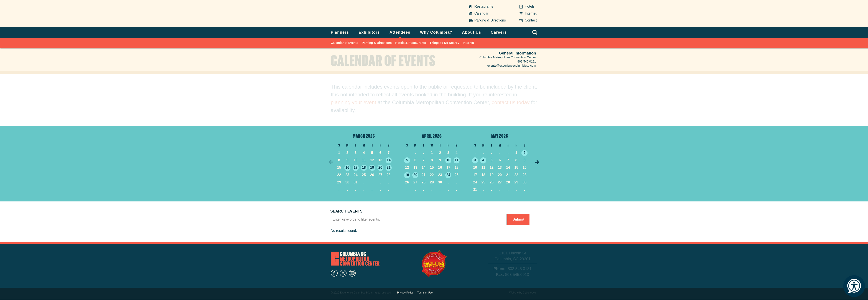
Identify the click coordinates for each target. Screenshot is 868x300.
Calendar (481, 13)
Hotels (530, 6)
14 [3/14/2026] (389, 160)
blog (352, 273)
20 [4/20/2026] (415, 175)
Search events (346, 211)
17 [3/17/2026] (356, 167)
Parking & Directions (490, 20)
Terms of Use (425, 293)
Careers (499, 32)
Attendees (400, 32)
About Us (472, 32)
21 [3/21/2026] (389, 167)
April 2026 (432, 136)
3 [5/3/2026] (475, 160)
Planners (340, 32)
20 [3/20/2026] (380, 167)
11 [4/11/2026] (457, 160)
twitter (343, 273)
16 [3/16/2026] (347, 167)
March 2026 (364, 136)
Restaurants (484, 6)
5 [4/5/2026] (407, 160)
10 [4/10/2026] (448, 160)
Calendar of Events (344, 43)
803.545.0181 (527, 61)
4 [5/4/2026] (483, 160)
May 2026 (500, 136)
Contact (531, 20)
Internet (531, 13)
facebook (334, 273)
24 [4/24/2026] (448, 175)
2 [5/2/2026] (525, 153)
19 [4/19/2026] (407, 175)
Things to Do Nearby (444, 43)
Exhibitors (369, 32)
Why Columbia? (436, 32)
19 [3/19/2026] (372, 167)
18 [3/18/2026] (364, 167)
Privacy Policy (405, 293)
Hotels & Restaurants (411, 43)
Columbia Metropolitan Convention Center (358, 14)
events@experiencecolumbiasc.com (512, 66)
